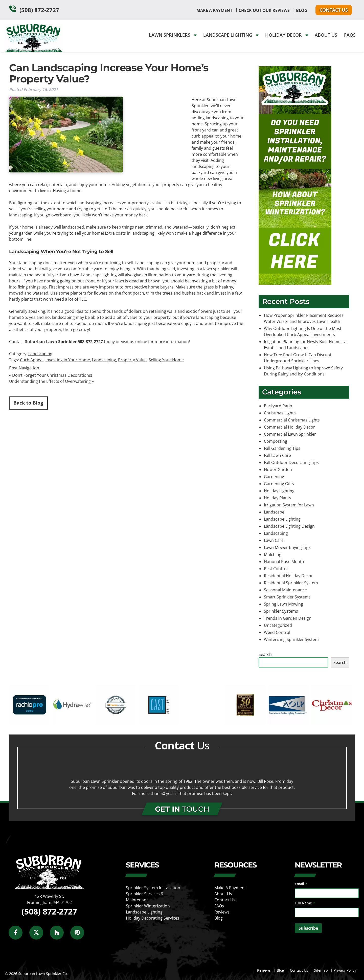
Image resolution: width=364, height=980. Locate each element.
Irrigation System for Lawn (289, 505)
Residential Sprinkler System (291, 583)
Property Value (132, 360)
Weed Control (277, 632)
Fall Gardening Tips (282, 448)
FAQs (350, 35)
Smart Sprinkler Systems (287, 597)
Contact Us (334, 10)
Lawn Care (274, 540)
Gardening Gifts (279, 484)
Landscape (274, 512)
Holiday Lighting (279, 491)
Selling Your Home (166, 360)
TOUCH (182, 809)
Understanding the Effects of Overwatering (50, 381)
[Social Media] (18, 935)
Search (265, 654)
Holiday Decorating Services (153, 918)
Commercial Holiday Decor (289, 427)
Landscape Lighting (231, 35)
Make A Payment (214, 10)
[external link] (29, 723)
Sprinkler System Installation (153, 888)
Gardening (274, 477)
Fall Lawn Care (277, 455)
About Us (326, 35)
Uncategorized (278, 625)
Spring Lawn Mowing (283, 604)
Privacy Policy (345, 970)
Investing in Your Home (68, 360)
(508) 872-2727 (39, 10)
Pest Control (276, 569)
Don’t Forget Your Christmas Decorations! (52, 375)
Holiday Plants (278, 498)
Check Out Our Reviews (264, 10)
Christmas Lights (280, 413)
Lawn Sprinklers (173, 35)
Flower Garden (278, 470)
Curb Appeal (32, 360)
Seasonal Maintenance (285, 590)
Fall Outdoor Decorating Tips (291, 462)
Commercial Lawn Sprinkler (290, 434)
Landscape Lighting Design (289, 526)
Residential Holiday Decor (288, 576)
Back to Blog (28, 403)
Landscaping (40, 354)
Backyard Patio (278, 406)
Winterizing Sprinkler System (291, 639)
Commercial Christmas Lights (292, 420)
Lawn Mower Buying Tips (287, 547)
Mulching (273, 554)
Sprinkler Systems (281, 611)
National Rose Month (284, 562)
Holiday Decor (287, 35)
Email (301, 884)
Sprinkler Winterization (148, 906)
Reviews (222, 912)
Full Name (305, 903)
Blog (302, 10)
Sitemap (321, 970)
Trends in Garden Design (288, 618)
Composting (276, 441)
